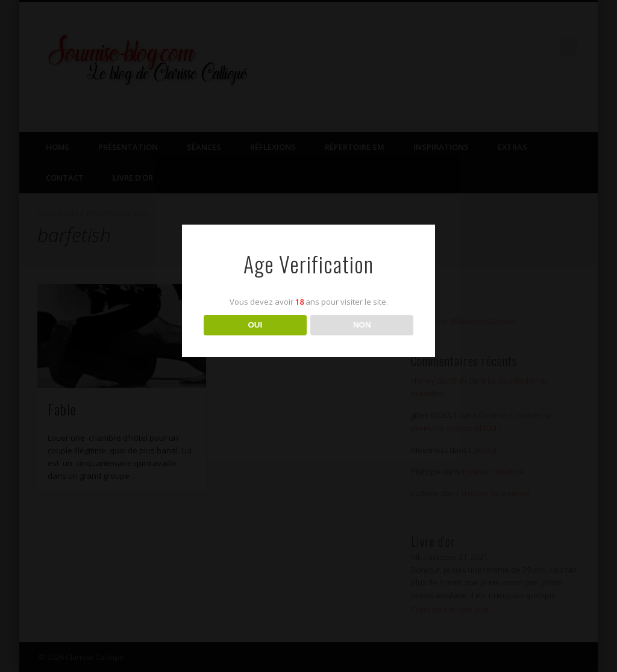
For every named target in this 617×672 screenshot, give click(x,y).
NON (362, 325)
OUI (255, 325)
